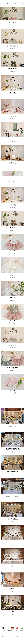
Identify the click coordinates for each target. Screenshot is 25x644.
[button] (2, 14)
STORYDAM (12, 643)
